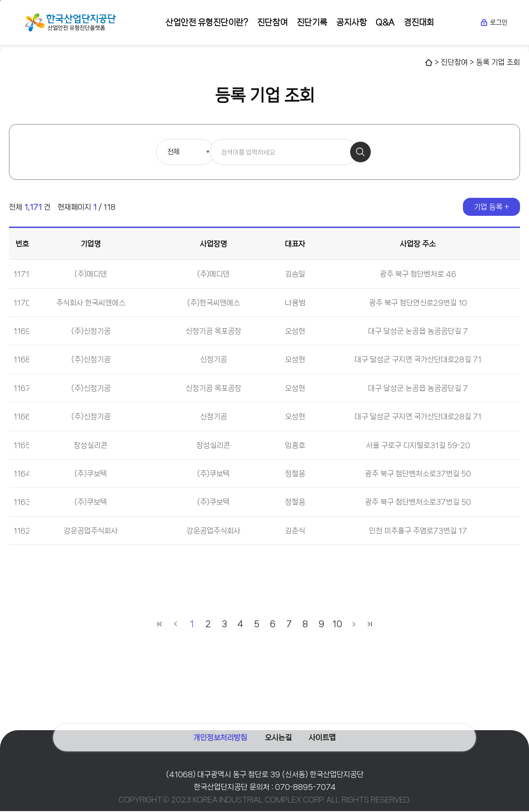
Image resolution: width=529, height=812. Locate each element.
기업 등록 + (491, 208)
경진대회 (419, 22)
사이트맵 (328, 732)
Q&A (385, 22)
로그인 (494, 22)
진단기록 (312, 22)
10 (337, 625)
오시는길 (278, 732)
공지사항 (351, 22)
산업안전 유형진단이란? (207, 22)
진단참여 (272, 22)
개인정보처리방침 (215, 732)
